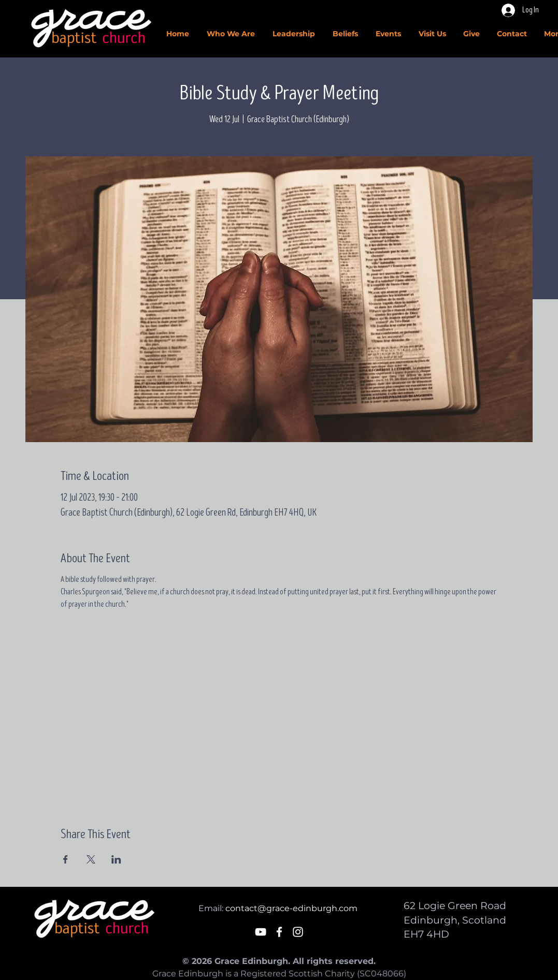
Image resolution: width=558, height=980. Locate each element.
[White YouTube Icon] (261, 932)
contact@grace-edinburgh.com (291, 908)
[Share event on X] (91, 859)
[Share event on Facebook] (66, 859)
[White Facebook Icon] (279, 932)
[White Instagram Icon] (298, 932)
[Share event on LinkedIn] (116, 859)
